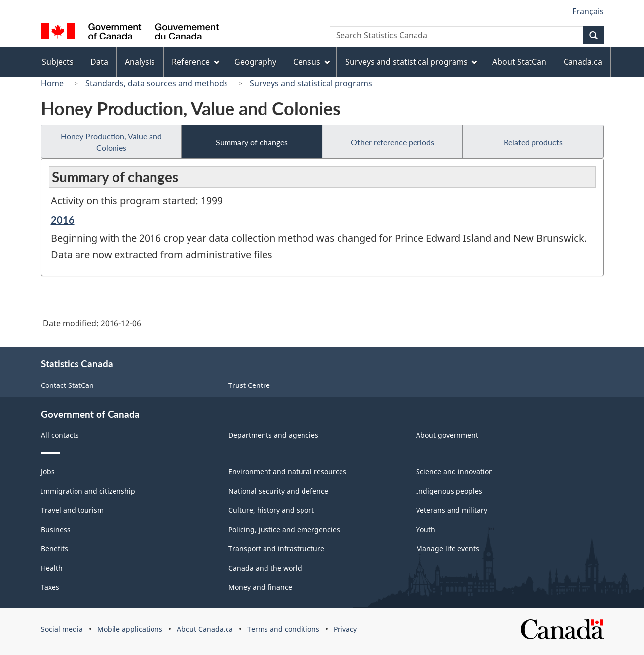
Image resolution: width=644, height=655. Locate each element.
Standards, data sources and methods (157, 83)
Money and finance (260, 587)
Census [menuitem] (311, 62)
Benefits (55, 549)
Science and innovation (455, 472)
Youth (426, 529)
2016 (63, 220)
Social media (62, 629)
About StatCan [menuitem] (519, 62)
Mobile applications (130, 629)
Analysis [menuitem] (140, 62)
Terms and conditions (283, 629)
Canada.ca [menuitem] (583, 62)
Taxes (50, 587)
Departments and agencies (273, 435)
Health (52, 568)
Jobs (48, 472)
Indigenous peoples (449, 491)
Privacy (345, 629)
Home (52, 83)
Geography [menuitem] (255, 62)
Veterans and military (452, 510)
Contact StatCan (67, 385)
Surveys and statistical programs (311, 83)
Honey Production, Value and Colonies (111, 142)
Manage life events (448, 549)
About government (447, 435)
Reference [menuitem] (195, 62)
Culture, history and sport (271, 510)
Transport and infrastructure (276, 549)
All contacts (60, 435)
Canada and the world (265, 568)
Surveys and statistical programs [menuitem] (411, 62)
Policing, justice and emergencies (284, 529)
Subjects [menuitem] (58, 62)
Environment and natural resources (287, 472)
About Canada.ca (205, 629)
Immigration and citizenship (88, 491)
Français (588, 11)
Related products (533, 142)
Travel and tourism (72, 510)
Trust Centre (249, 385)
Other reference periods (393, 142)
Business (56, 529)
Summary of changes (252, 142)
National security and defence (278, 491)
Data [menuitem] (99, 62)
